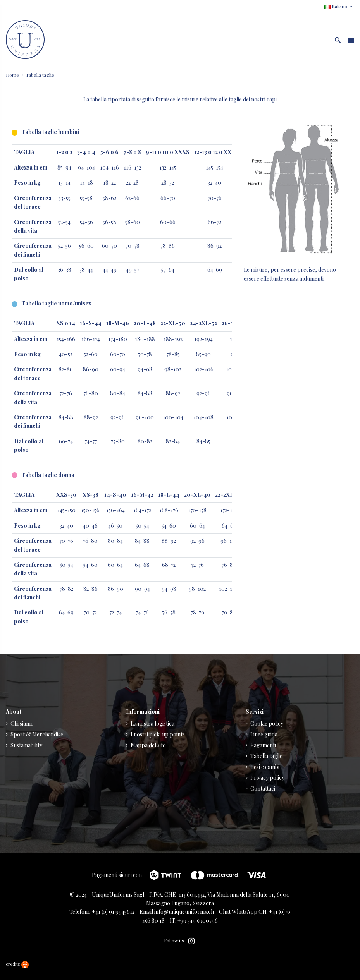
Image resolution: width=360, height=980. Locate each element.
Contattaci (263, 789)
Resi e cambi (265, 767)
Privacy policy (267, 778)
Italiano (339, 6)
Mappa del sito (148, 745)
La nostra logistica (152, 723)
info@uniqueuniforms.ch (184, 912)
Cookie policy (267, 723)
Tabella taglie (266, 756)
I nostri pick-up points (158, 734)
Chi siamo (22, 723)
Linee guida (264, 734)
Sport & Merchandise (37, 734)
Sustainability (26, 745)
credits (17, 964)
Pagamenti (263, 745)
